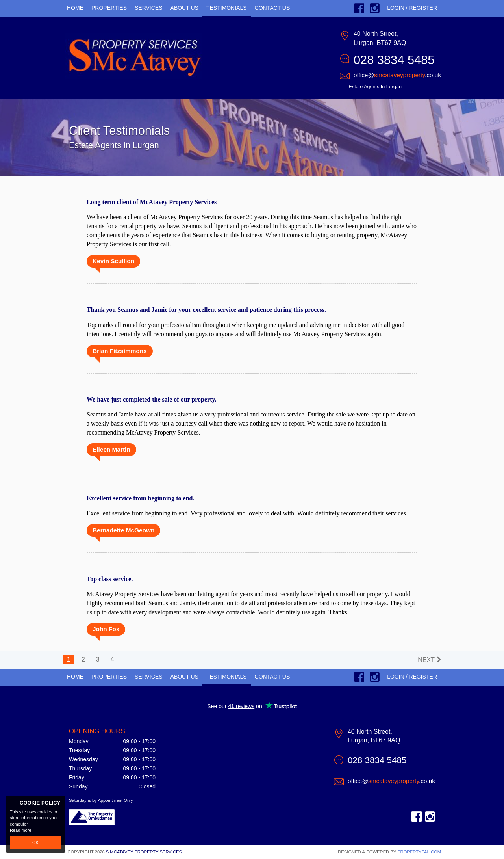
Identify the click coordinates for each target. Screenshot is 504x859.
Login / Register (412, 8)
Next (426, 660)
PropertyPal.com (419, 852)
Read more (20, 830)
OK (35, 842)
